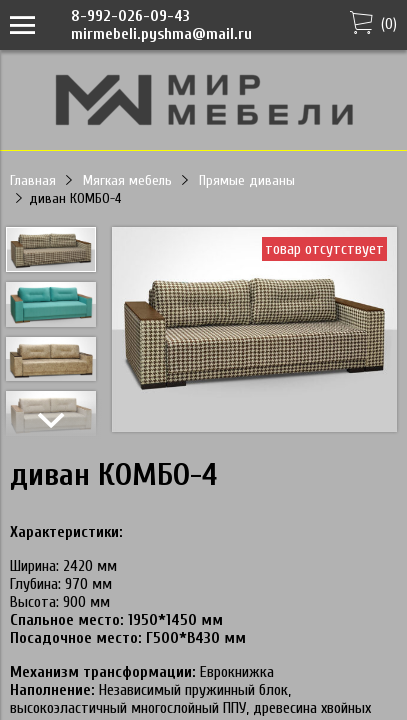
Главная (33, 180)
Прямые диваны (247, 180)
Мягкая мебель (127, 180)
